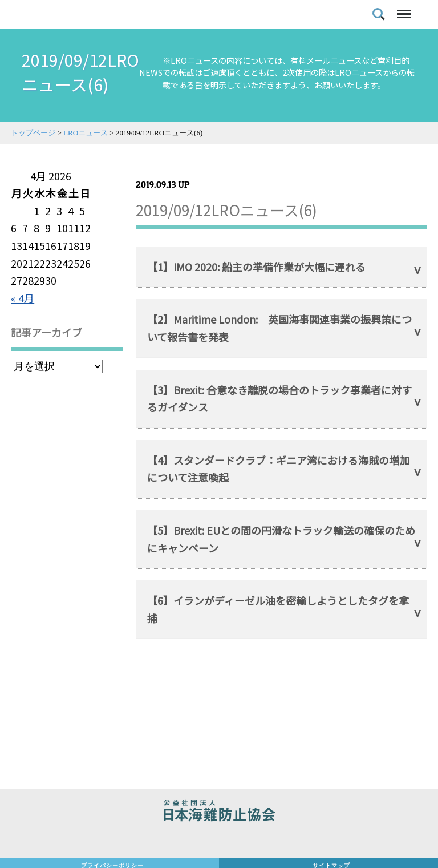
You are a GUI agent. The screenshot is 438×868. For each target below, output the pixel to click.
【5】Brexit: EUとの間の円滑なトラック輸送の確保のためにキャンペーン (281, 539)
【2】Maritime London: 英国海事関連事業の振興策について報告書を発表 (279, 328)
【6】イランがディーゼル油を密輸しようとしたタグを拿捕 (278, 609)
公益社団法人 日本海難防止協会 (219, 812)
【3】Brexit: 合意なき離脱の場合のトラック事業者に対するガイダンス (279, 399)
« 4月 (23, 298)
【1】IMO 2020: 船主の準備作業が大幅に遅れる (256, 267)
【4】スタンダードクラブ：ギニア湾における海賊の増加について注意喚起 (278, 469)
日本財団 (219, 841)
